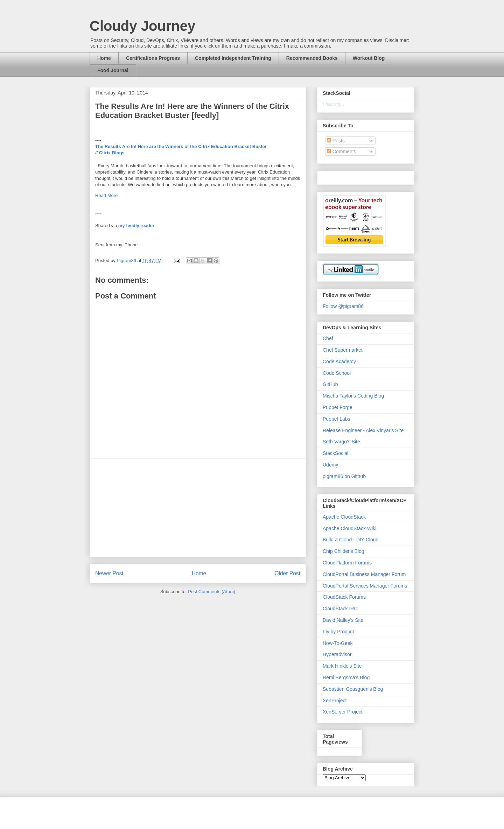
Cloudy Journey (142, 26)
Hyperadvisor (337, 654)
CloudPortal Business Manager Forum (364, 574)
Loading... (334, 104)
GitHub (330, 384)
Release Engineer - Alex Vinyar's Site (363, 430)
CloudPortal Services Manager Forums (365, 586)
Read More (106, 195)
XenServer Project (343, 712)
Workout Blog (369, 58)
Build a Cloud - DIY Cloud (351, 540)
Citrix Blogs (112, 153)
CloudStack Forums (344, 597)
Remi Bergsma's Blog (346, 677)
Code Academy (339, 361)
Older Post (287, 573)
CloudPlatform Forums (347, 563)
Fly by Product (338, 632)
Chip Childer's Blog (344, 551)
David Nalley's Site (343, 620)
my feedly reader (136, 226)
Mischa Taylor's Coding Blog (353, 396)
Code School (337, 373)
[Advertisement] (198, 508)
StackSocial (335, 453)
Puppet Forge (338, 407)
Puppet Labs (337, 419)
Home (104, 58)
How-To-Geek (338, 643)
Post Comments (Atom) (212, 592)
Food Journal (113, 70)
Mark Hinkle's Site (342, 666)
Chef (328, 338)
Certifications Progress (153, 58)
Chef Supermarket (343, 350)
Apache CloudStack (344, 517)
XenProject (335, 701)
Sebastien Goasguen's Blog (353, 689)
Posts (336, 141)
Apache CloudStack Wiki (349, 528)
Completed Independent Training (233, 58)
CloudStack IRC (340, 609)
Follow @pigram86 (343, 306)
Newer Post (109, 573)
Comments (342, 152)
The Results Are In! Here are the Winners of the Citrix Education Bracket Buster (181, 146)
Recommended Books (312, 58)
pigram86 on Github (344, 476)
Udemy (330, 465)
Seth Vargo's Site (341, 442)
